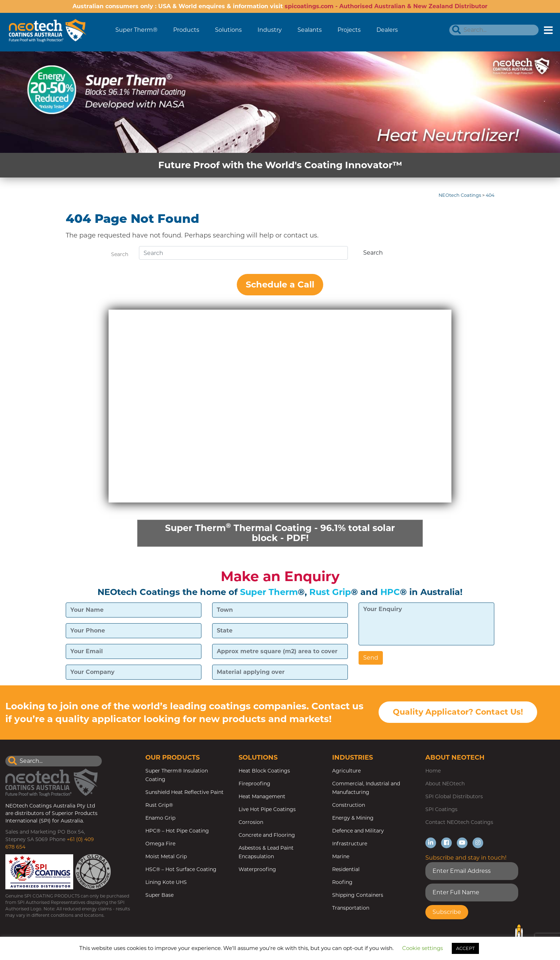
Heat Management (262, 797)
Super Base (159, 896)
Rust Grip (330, 593)
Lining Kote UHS (166, 883)
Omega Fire (160, 845)
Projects (349, 30)
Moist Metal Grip (166, 857)
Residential (346, 870)
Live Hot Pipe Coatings (267, 810)
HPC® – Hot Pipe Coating (177, 832)
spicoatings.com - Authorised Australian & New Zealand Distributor (386, 6)
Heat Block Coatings (264, 772)
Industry (270, 30)
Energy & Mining (353, 819)
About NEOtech (445, 785)
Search (120, 254)
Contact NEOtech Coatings (459, 823)
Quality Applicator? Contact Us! (458, 713)
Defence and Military (358, 832)
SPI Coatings (441, 810)
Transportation (351, 909)
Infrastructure (350, 845)
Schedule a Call (280, 284)
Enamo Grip (160, 819)
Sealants (310, 30)
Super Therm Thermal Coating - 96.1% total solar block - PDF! (280, 532)
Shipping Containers (358, 896)
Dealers (387, 30)
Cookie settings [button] (422, 948)
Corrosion (251, 823)
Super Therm (269, 593)
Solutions (228, 30)
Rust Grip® (159, 806)
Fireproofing (254, 785)
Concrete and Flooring (267, 836)
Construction (349, 806)
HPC (390, 593)
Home (433, 772)
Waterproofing (257, 870)
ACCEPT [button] (465, 948)
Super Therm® (136, 30)
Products (186, 30)
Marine (341, 857)
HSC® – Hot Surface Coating (181, 870)
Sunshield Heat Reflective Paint (184, 793)
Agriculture (346, 772)
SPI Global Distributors (454, 797)
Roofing (342, 883)
